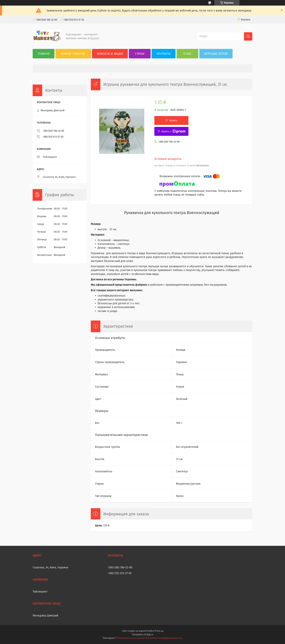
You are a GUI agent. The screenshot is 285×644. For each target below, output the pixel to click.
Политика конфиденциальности (165, 638)
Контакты (163, 54)
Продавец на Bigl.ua (142, 634)
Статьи (140, 54)
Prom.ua (159, 631)
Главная (44, 54)
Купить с (173, 131)
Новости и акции (110, 54)
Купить (173, 120)
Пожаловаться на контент (131, 638)
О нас (187, 54)
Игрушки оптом (216, 54)
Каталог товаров (73, 54)
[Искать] (248, 36)
